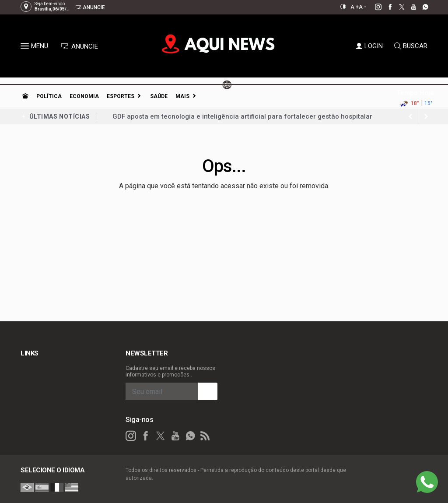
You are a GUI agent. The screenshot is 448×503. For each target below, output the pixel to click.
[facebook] (385, 7)
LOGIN (369, 46)
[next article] (410, 116)
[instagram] (373, 7)
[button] (26, 48)
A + (355, 7)
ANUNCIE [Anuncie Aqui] (79, 46)
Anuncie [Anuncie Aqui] (90, 7)
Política (49, 96)
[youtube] (409, 7)
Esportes (121, 96)
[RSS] (205, 436)
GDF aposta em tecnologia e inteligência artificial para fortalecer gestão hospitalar (242, 116)
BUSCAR (411, 46)
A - (362, 7)
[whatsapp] (421, 7)
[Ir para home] (25, 96)
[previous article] (426, 116)
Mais (182, 96)
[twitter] (397, 7)
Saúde (159, 96)
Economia (84, 96)
